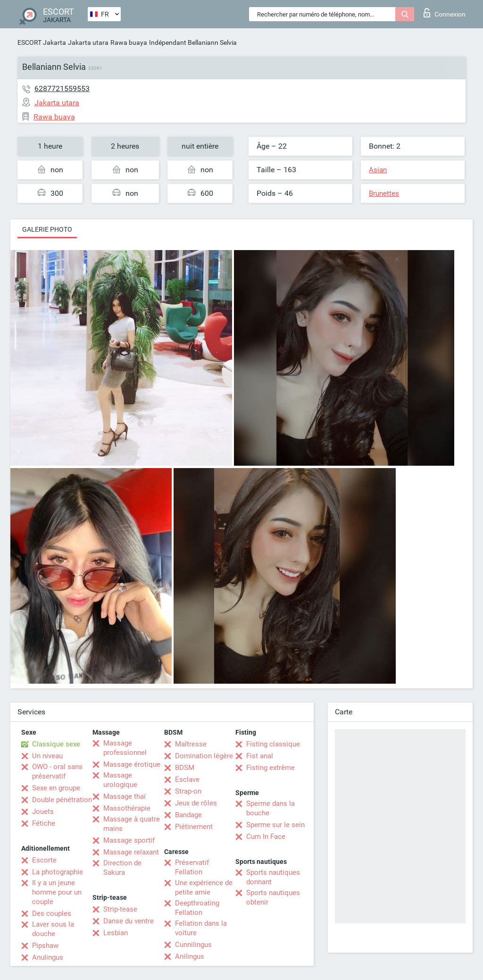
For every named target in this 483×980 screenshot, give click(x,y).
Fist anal (260, 756)
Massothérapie (127, 808)
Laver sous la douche (53, 929)
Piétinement (194, 827)
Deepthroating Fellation (197, 908)
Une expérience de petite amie (204, 888)
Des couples (52, 913)
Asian (378, 170)
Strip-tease (120, 909)
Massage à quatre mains (132, 824)
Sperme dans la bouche (271, 808)
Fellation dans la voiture (201, 928)
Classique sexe (56, 744)
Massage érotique (132, 764)
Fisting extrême (271, 768)
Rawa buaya (129, 42)
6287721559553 (62, 88)
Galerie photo (47, 229)
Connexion (445, 13)
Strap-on (188, 791)
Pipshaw (45, 946)
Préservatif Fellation (192, 867)
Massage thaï (125, 796)
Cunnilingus (193, 945)
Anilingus (190, 956)
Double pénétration (62, 800)
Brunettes (384, 193)
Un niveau (47, 756)
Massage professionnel (125, 748)
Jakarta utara (88, 42)
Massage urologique (120, 780)
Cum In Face (266, 837)
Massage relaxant (131, 852)
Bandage (188, 815)
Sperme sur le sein (275, 825)
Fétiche (44, 823)
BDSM (185, 768)
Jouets (43, 812)
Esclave (187, 779)
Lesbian (116, 933)
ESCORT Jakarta (42, 42)
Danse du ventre (129, 921)
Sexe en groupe (56, 788)
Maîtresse (191, 744)
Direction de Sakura (122, 868)
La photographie (58, 872)
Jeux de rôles (196, 803)
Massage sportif (129, 840)
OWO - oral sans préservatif (57, 771)
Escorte (44, 860)
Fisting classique (273, 744)
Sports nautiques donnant (273, 877)
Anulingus (48, 957)
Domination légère (204, 756)
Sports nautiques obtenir (273, 897)
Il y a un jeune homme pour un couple (57, 892)
